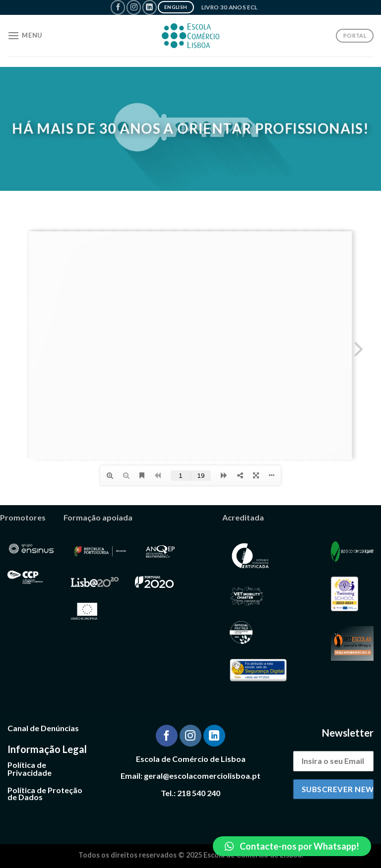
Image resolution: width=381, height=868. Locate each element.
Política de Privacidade (30, 769)
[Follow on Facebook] (118, 7)
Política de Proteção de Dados (45, 793)
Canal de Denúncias (43, 728)
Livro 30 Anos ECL (230, 7)
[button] (292, 846)
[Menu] (25, 35)
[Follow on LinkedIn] (150, 7)
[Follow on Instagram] (134, 7)
